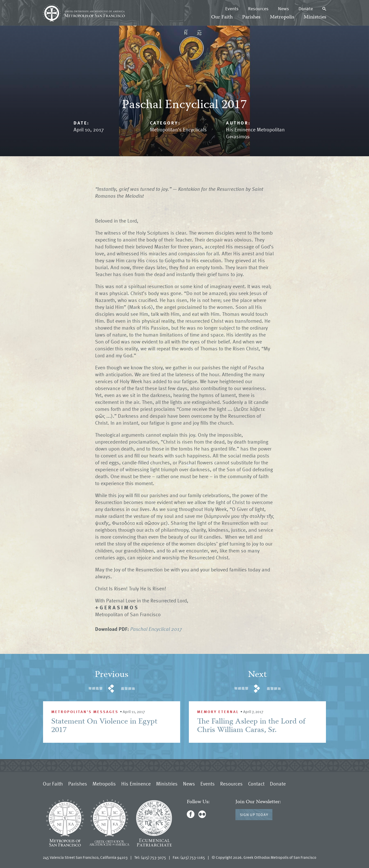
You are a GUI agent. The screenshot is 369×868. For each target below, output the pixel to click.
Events (232, 8)
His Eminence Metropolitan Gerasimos (255, 133)
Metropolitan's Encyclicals (178, 129)
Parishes (251, 17)
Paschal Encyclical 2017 (156, 629)
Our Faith (222, 17)
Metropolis (282, 17)
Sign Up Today (254, 814)
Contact (256, 783)
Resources (258, 8)
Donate (306, 8)
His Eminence (136, 783)
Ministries (315, 17)
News (284, 8)
